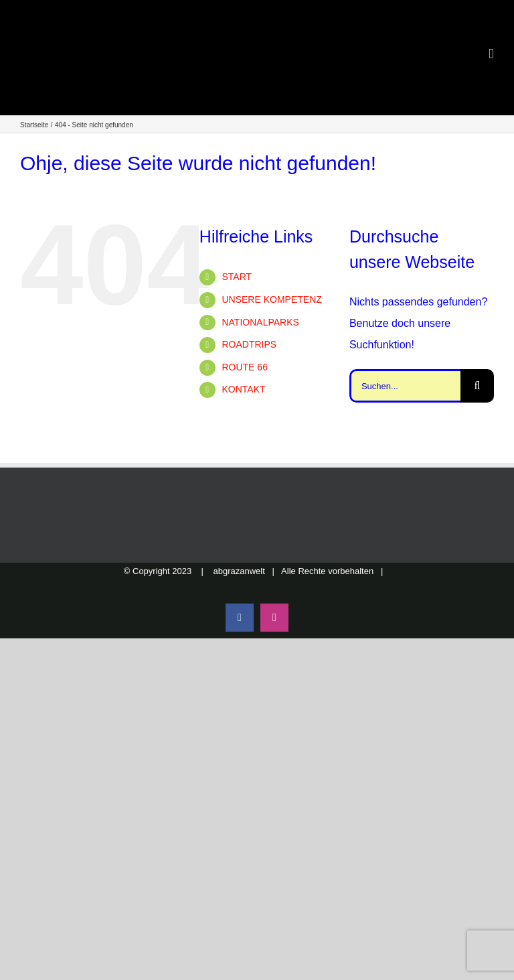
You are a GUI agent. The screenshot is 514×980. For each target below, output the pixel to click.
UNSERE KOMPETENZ (271, 299)
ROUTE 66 (244, 367)
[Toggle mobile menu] (491, 54)
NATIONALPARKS (260, 322)
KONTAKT (243, 389)
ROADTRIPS (249, 344)
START (237, 277)
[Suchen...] (405, 386)
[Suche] (477, 386)
